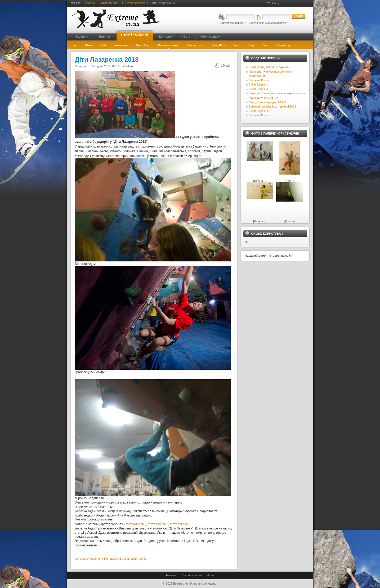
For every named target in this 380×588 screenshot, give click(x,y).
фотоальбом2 (158, 524)
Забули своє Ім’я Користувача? (268, 23)
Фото (211, 575)
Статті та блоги (110, 3)
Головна (89, 3)
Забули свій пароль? (233, 23)
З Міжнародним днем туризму (269, 67)
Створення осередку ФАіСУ (268, 102)
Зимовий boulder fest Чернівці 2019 (273, 106)
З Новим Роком (259, 80)
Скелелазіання (135, 3)
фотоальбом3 (180, 524)
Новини (171, 575)
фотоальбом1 (136, 524)
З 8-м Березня (259, 84)
